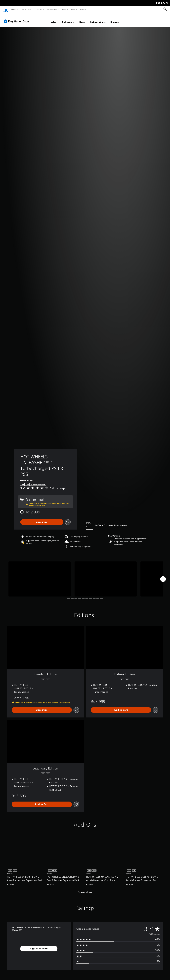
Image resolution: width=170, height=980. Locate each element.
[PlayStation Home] (6, 9)
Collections (68, 19)
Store (73, 9)
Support (83, 9)
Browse (115, 19)
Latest (54, 19)
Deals (82, 19)
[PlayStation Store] (17, 18)
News (64, 9)
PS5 (22, 9)
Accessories (52, 9)
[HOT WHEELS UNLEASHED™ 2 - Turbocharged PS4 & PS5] (40, 576)
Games (13, 9)
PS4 (30, 9)
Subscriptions (98, 19)
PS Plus (39, 9)
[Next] (163, 576)
